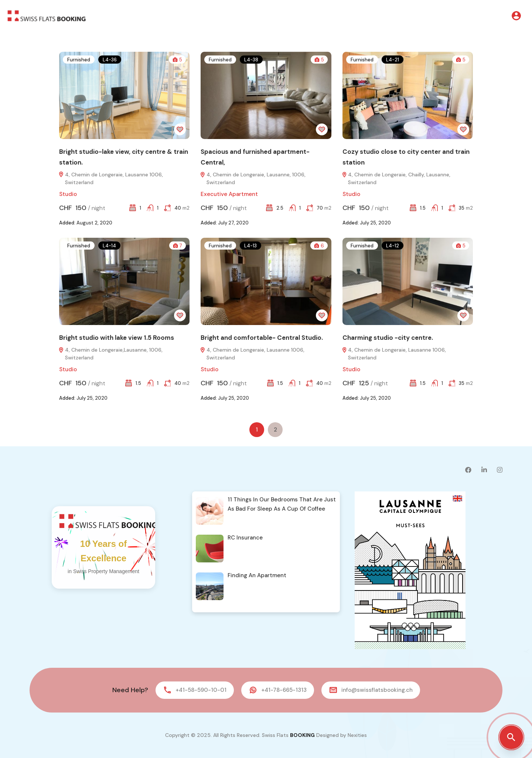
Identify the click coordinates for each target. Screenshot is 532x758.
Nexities (357, 735)
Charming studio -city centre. (388, 338)
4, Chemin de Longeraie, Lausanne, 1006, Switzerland (253, 179)
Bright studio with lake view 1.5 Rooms (117, 338)
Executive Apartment (229, 194)
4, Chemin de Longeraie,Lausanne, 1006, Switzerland (111, 354)
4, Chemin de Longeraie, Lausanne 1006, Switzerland (111, 179)
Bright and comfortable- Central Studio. (262, 338)
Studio (68, 194)
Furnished (79, 60)
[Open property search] (511, 737)
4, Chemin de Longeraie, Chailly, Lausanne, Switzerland (396, 179)
